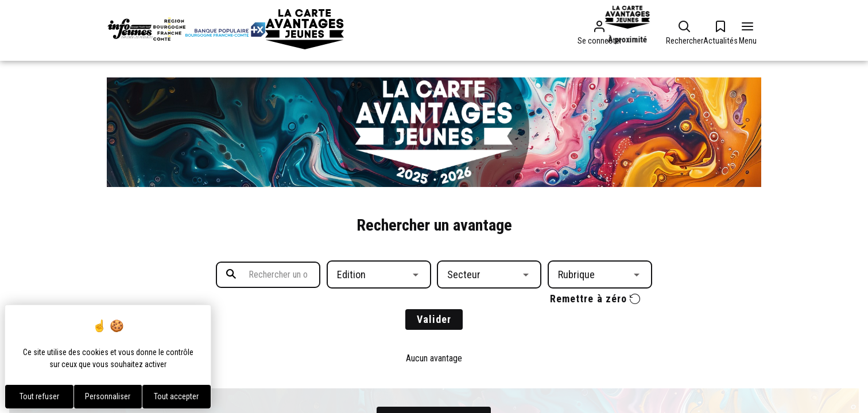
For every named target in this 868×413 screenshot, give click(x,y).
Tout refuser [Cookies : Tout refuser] (39, 396)
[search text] (268, 275)
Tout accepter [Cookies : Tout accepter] (176, 396)
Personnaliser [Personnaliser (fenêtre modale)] (108, 396)
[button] (379, 274)
